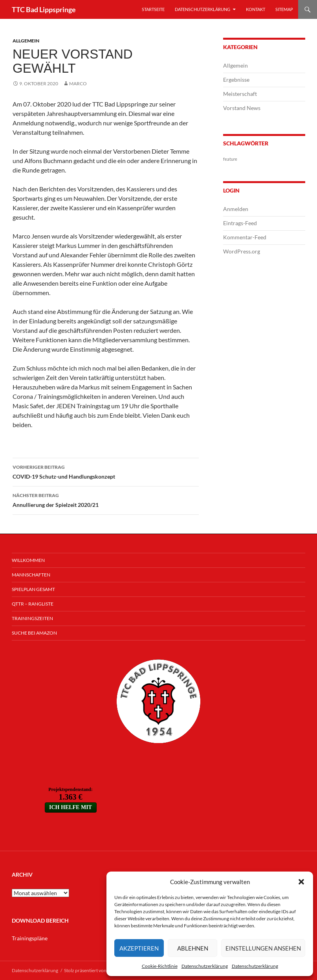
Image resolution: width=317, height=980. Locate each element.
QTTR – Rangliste (33, 604)
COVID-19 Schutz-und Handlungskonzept (106, 471)
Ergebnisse (236, 80)
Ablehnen (193, 948)
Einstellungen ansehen (263, 948)
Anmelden (236, 209)
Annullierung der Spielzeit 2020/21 (106, 499)
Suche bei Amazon (34, 633)
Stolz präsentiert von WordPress (97, 970)
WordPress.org (242, 251)
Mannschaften (31, 575)
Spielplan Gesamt (33, 589)
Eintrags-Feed (240, 223)
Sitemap (284, 9)
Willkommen (28, 560)
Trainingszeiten (32, 618)
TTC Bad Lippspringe (44, 9)
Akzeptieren (139, 948)
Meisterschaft (240, 94)
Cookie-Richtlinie (160, 966)
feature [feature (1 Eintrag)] (230, 159)
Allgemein (26, 41)
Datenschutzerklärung (205, 966)
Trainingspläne (30, 938)
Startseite (153, 9)
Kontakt (256, 9)
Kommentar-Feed (245, 237)
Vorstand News (242, 108)
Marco (78, 84)
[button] (301, 882)
